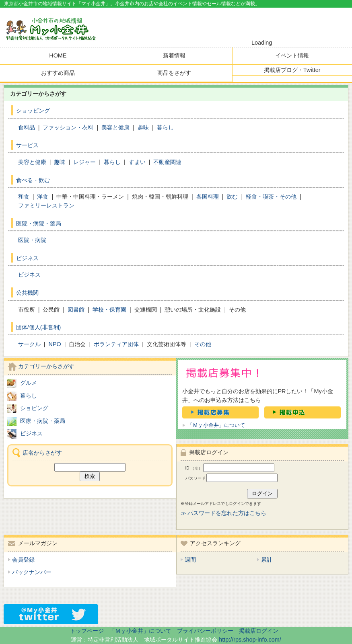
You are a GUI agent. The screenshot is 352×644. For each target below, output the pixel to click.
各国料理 (208, 197)
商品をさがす (174, 73)
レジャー (84, 162)
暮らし (165, 127)
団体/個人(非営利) (39, 327)
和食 (24, 197)
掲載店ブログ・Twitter (292, 70)
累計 (267, 560)
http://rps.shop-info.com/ (250, 640)
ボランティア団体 (116, 344)
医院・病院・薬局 (39, 224)
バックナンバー (32, 572)
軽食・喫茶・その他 (271, 197)
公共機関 (27, 293)
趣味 (143, 127)
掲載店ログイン (259, 631)
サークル (29, 344)
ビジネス (27, 258)
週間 (190, 560)
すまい (137, 162)
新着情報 (174, 55)
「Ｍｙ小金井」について (216, 425)
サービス (27, 145)
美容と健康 (115, 127)
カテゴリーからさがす (46, 366)
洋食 (43, 197)
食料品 (27, 127)
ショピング (34, 408)
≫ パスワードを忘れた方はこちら (224, 513)
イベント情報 (292, 55)
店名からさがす (42, 453)
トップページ (87, 631)
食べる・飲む (33, 180)
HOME (58, 55)
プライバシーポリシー (205, 631)
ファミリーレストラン (46, 205)
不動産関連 (167, 162)
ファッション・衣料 (68, 127)
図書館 (76, 310)
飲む (232, 197)
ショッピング (33, 111)
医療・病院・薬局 (43, 421)
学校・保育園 (109, 310)
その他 (203, 344)
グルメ (29, 383)
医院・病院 (32, 240)
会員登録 (23, 560)
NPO (55, 344)
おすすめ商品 (58, 73)
